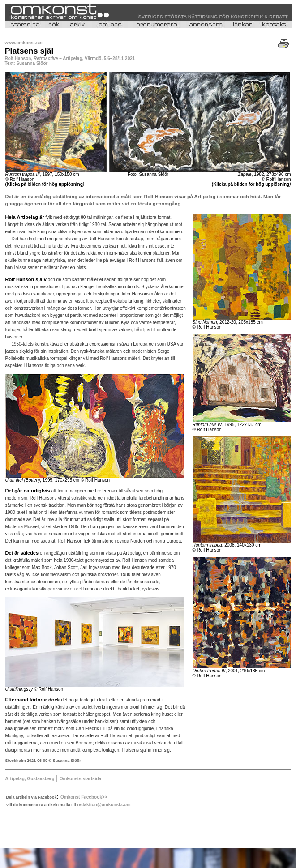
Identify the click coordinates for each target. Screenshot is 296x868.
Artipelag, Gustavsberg (30, 779)
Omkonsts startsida (80, 779)
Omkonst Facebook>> (84, 797)
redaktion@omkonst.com (104, 805)
